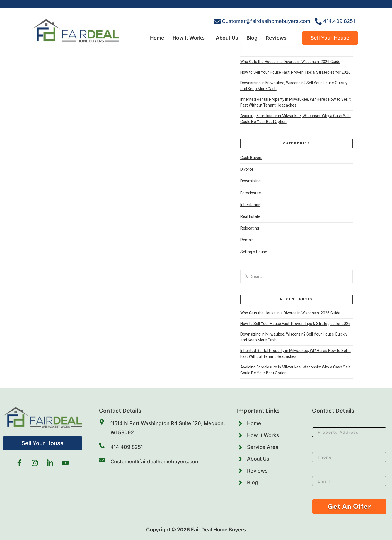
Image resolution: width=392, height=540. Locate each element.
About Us (227, 38)
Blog (252, 38)
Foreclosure (251, 193)
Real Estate (250, 216)
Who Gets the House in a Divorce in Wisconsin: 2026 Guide (290, 62)
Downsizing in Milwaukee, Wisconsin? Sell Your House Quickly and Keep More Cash (294, 86)
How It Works (189, 38)
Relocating (250, 228)
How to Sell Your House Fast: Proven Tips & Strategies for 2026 (295, 72)
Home (157, 38)
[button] (190, 38)
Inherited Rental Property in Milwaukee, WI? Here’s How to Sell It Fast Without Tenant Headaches (296, 102)
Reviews (276, 38)
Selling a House (254, 252)
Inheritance (250, 205)
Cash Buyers (251, 158)
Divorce (247, 169)
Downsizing (251, 181)
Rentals (247, 240)
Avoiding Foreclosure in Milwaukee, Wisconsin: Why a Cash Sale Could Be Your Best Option (296, 119)
